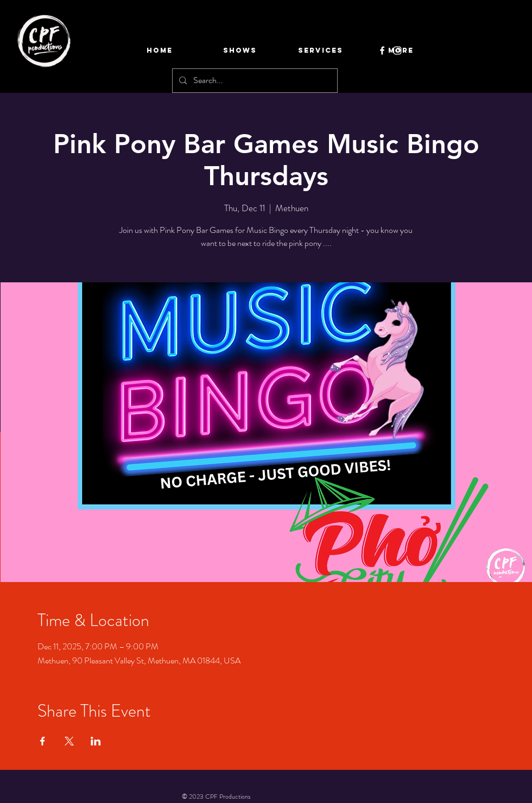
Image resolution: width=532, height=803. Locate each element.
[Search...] (254, 81)
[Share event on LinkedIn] (96, 741)
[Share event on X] (69, 741)
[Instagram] (397, 50)
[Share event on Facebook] (43, 741)
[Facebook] (382, 50)
